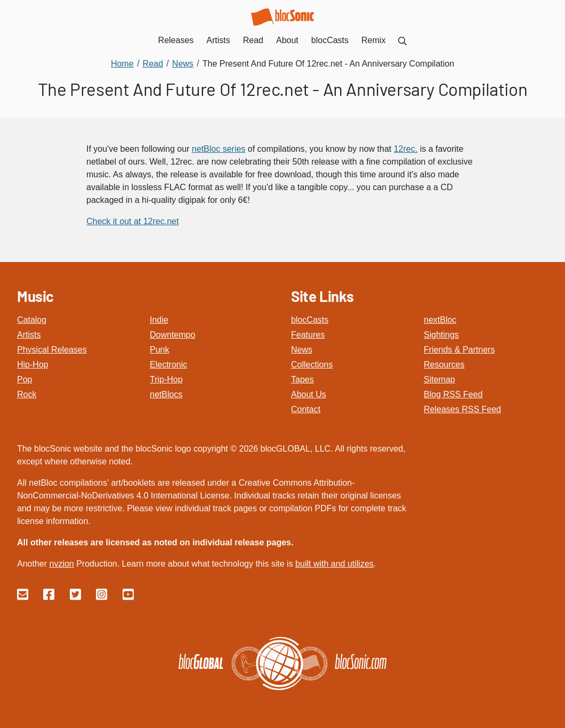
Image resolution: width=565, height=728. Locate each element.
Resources (444, 365)
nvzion (61, 564)
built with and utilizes (334, 564)
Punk (159, 350)
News (302, 350)
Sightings (441, 335)
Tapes (302, 379)
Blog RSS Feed (453, 394)
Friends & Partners (459, 350)
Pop (25, 379)
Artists (29, 335)
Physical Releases (52, 350)
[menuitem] (402, 40)
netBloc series (219, 149)
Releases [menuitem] (176, 40)
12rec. (406, 149)
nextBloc (440, 320)
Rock (27, 394)
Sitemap (439, 379)
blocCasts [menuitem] (330, 40)
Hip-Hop (33, 365)
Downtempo (172, 335)
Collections (312, 365)
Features (308, 335)
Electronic (168, 365)
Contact (306, 409)
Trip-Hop (166, 379)
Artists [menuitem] (218, 40)
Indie (159, 320)
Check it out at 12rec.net (132, 221)
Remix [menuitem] (373, 40)
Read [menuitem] (253, 40)
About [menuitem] (287, 40)
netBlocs (166, 394)
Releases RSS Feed (462, 409)
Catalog (32, 320)
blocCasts (310, 320)
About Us (309, 394)
